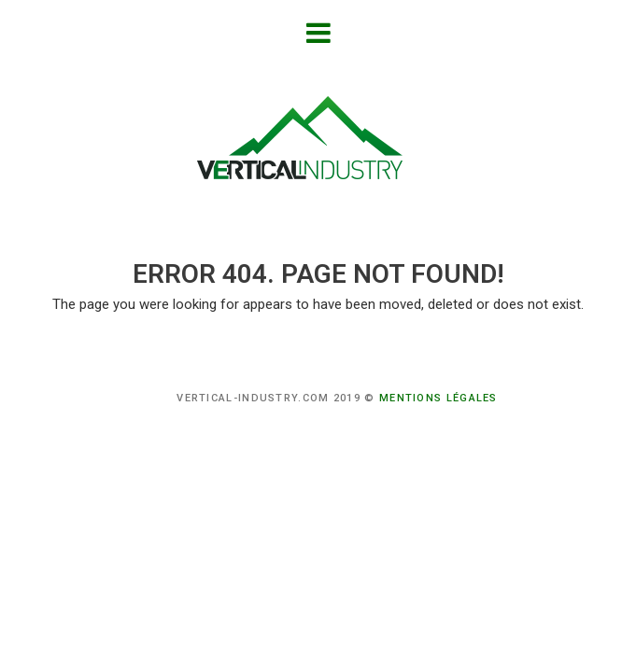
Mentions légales (438, 398)
